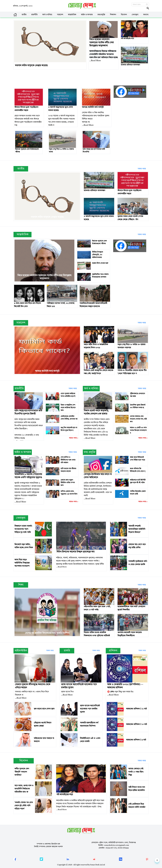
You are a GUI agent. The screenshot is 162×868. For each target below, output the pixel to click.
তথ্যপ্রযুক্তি (101, 15)
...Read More (95, 61)
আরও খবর (74, 438)
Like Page (134, 93)
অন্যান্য (146, 15)
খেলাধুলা (135, 15)
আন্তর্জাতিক (72, 15)
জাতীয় (24, 15)
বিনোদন (124, 15)
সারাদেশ (60, 15)
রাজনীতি (34, 15)
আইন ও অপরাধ (87, 15)
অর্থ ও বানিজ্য (47, 15)
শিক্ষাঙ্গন (113, 15)
